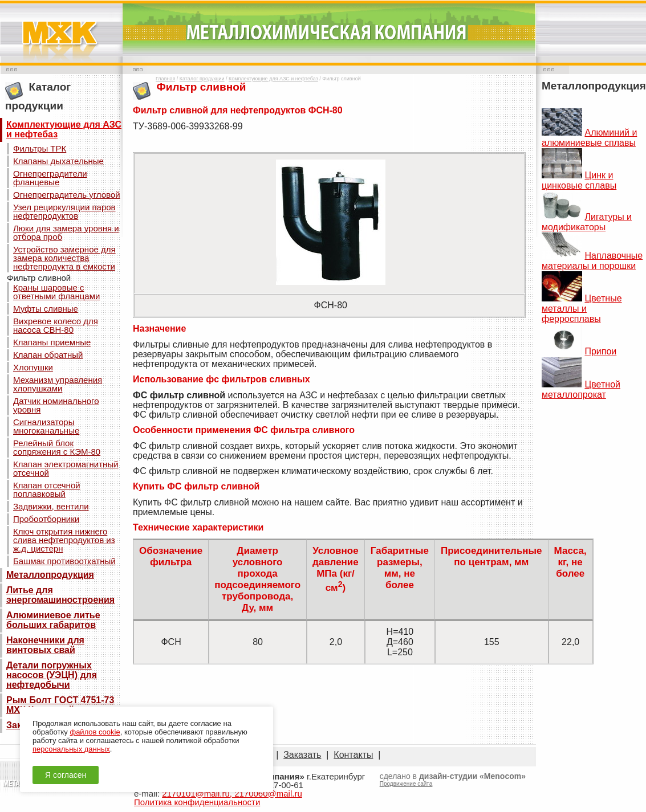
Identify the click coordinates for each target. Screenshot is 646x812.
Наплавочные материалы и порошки (592, 261)
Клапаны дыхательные (58, 161)
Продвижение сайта (406, 784)
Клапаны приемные (52, 342)
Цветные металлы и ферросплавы (582, 309)
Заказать (302, 755)
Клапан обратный (48, 355)
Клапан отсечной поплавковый (47, 489)
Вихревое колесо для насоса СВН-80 (56, 325)
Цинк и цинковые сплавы (579, 180)
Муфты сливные (46, 309)
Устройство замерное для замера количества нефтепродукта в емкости (64, 258)
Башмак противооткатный (64, 561)
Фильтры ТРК (40, 148)
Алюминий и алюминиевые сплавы (589, 138)
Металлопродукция (50, 575)
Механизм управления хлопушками (58, 384)
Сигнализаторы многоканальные (46, 426)
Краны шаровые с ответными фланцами (56, 292)
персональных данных (71, 749)
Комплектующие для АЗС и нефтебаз (64, 129)
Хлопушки (33, 367)
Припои (600, 352)
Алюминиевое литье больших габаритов (53, 620)
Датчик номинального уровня (56, 405)
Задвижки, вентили (51, 506)
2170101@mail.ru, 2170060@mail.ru (232, 793)
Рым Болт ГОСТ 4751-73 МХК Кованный (60, 705)
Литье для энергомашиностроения (60, 595)
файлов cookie (95, 732)
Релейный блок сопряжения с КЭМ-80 (57, 447)
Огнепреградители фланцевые (50, 178)
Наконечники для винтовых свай (45, 645)
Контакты (353, 755)
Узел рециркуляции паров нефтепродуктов (64, 211)
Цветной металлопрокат (581, 389)
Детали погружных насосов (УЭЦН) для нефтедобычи (52, 675)
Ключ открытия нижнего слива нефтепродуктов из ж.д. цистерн (64, 540)
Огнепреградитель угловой (67, 195)
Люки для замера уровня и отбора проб (66, 232)
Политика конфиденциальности (197, 802)
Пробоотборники (46, 519)
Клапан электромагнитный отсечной (66, 468)
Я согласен (66, 775)
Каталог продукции (202, 79)
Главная (165, 79)
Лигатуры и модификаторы (587, 222)
